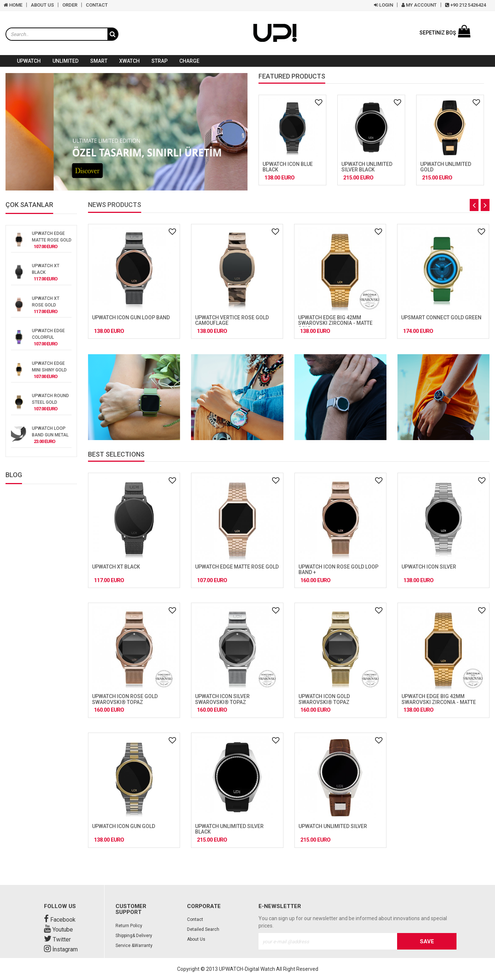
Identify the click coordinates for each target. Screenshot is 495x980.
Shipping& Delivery (134, 936)
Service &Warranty (134, 945)
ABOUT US (42, 5)
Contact (195, 919)
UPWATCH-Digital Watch (247, 969)
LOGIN (384, 5)
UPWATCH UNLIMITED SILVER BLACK (367, 167)
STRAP (159, 61)
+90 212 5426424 (465, 5)
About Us (196, 939)
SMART (99, 61)
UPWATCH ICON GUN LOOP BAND (131, 317)
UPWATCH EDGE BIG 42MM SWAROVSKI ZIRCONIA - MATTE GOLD (335, 323)
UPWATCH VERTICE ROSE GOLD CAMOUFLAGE (232, 320)
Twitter (57, 939)
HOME (13, 5)
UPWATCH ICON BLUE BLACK (288, 167)
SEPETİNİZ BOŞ (445, 33)
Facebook (60, 920)
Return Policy (129, 926)
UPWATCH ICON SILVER (429, 567)
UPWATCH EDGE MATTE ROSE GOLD (237, 567)
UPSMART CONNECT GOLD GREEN (441, 317)
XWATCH (129, 61)
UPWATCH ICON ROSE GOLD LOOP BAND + (338, 569)
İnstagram (61, 949)
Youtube (58, 930)
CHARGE (189, 61)
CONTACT (97, 5)
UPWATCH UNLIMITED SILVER (333, 826)
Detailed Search (203, 929)
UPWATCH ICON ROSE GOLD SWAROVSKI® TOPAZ (125, 699)
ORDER (70, 5)
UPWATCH (29, 61)
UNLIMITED (65, 61)
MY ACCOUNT (419, 5)
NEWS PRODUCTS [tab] (115, 205)
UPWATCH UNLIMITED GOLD (446, 167)
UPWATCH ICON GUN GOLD (124, 826)
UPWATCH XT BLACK (116, 567)
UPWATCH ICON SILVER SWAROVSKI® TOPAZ (222, 699)
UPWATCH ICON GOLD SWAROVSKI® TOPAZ (324, 699)
